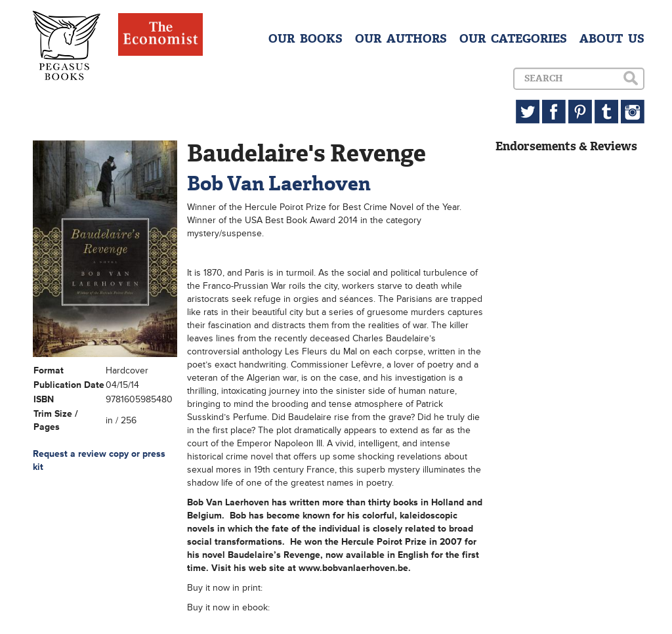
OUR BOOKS (305, 39)
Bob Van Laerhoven (279, 183)
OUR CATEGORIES (513, 39)
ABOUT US (612, 39)
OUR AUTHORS (401, 39)
